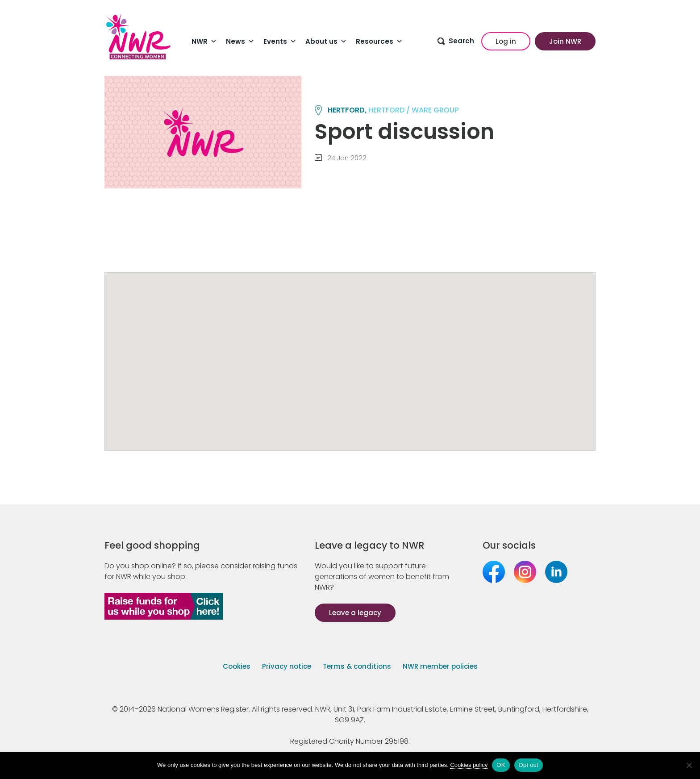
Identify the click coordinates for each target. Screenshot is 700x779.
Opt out (529, 765)
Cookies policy (469, 765)
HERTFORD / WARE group (413, 110)
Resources (379, 42)
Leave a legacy (355, 613)
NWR (204, 42)
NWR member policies (440, 666)
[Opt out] (689, 765)
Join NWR (565, 41)
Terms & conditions (357, 666)
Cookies (237, 666)
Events (280, 42)
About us (326, 42)
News (240, 42)
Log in (506, 41)
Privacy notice (287, 666)
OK (501, 765)
